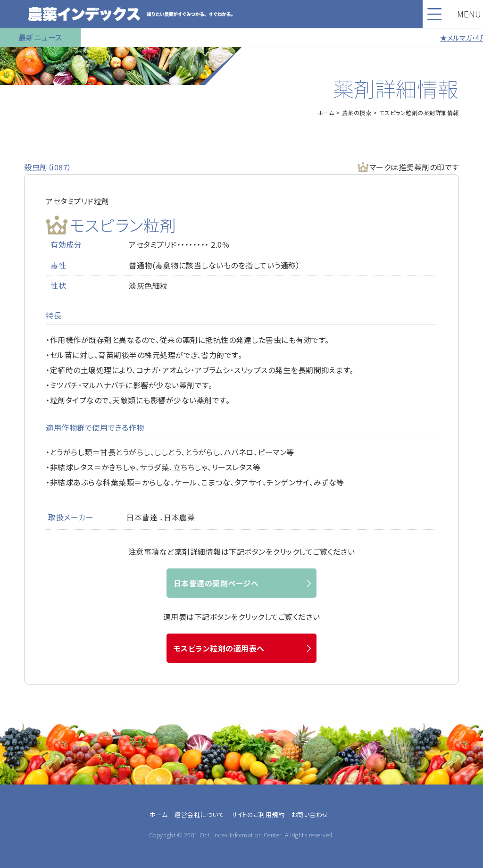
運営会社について (199, 814)
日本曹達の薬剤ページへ (216, 583)
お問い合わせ (310, 814)
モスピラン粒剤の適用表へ (219, 648)
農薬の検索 (357, 113)
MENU (459, 14)
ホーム (326, 113)
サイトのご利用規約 (258, 814)
